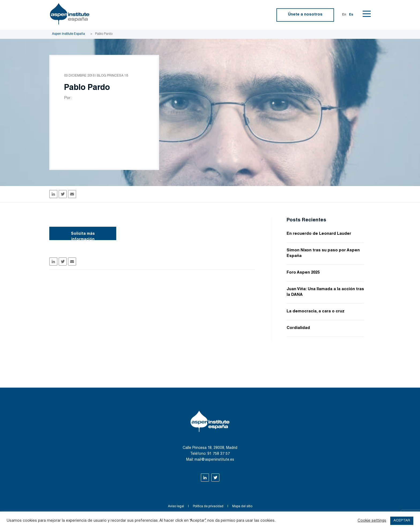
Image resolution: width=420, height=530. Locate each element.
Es (351, 15)
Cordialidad (298, 328)
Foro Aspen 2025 (303, 273)
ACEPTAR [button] (402, 521)
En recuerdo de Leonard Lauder (319, 234)
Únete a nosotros (305, 15)
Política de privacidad (208, 506)
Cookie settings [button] (372, 521)
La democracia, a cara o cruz (316, 311)
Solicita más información (83, 236)
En (344, 15)
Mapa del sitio (242, 506)
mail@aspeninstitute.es (214, 460)
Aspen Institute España (68, 34)
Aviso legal (176, 506)
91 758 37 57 (219, 454)
